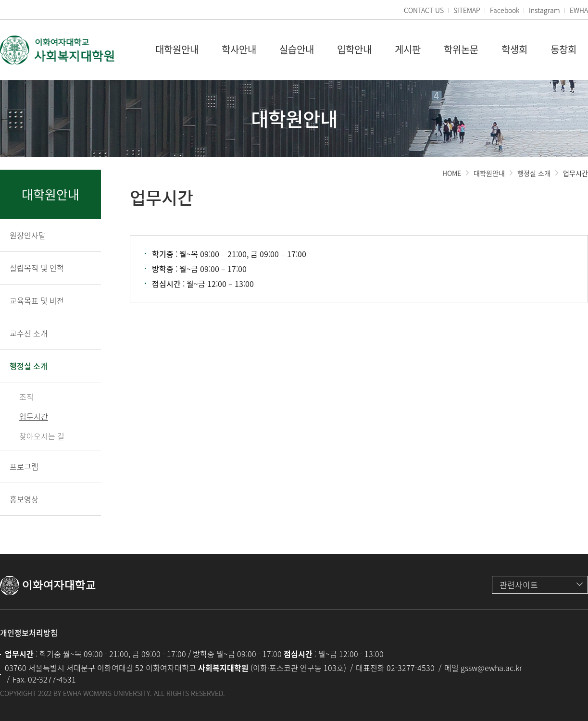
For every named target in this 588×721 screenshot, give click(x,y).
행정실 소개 (534, 173)
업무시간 (575, 173)
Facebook (505, 10)
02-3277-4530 (411, 668)
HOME (452, 173)
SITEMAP (467, 10)
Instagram (544, 10)
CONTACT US (424, 10)
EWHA (579, 10)
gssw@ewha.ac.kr (491, 668)
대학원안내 (489, 173)
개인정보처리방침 (29, 633)
